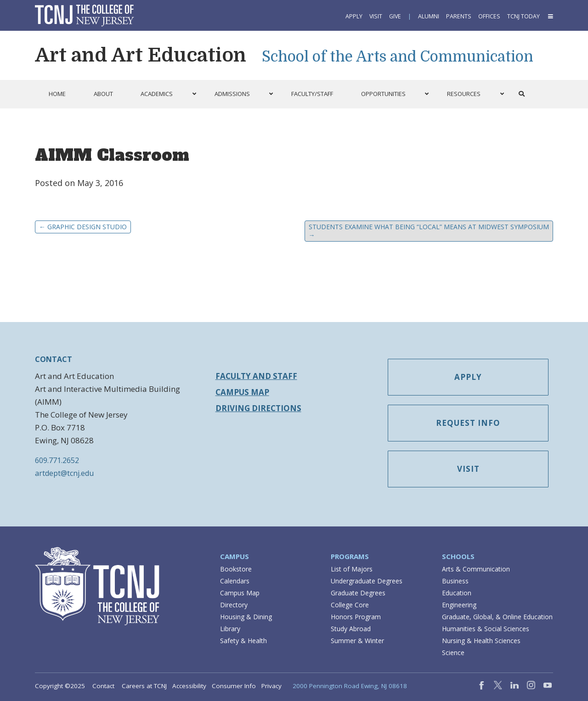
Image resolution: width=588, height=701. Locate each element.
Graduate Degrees (358, 593)
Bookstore (236, 569)
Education (457, 593)
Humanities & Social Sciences (486, 629)
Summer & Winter (357, 641)
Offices (489, 16)
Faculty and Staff (256, 376)
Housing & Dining (246, 617)
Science (453, 653)
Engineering (459, 605)
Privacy (271, 686)
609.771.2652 (57, 460)
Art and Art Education (141, 55)
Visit (376, 16)
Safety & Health (243, 641)
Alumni (429, 16)
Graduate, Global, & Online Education (497, 617)
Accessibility (189, 686)
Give (395, 16)
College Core (350, 605)
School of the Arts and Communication (398, 57)
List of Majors (352, 569)
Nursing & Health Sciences (481, 641)
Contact (103, 686)
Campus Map (242, 392)
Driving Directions (258, 408)
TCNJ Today (523, 16)
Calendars (235, 581)
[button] (550, 16)
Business (455, 581)
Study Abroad (351, 629)
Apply (354, 16)
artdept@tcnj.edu (64, 473)
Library (230, 629)
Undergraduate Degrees (367, 581)
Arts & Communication (476, 569)
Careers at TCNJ (144, 686)
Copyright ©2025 (60, 686)
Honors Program (356, 617)
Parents (459, 16)
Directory (234, 605)
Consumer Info (234, 686)
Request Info (468, 423)
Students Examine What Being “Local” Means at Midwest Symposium (429, 231)
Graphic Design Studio (83, 227)
